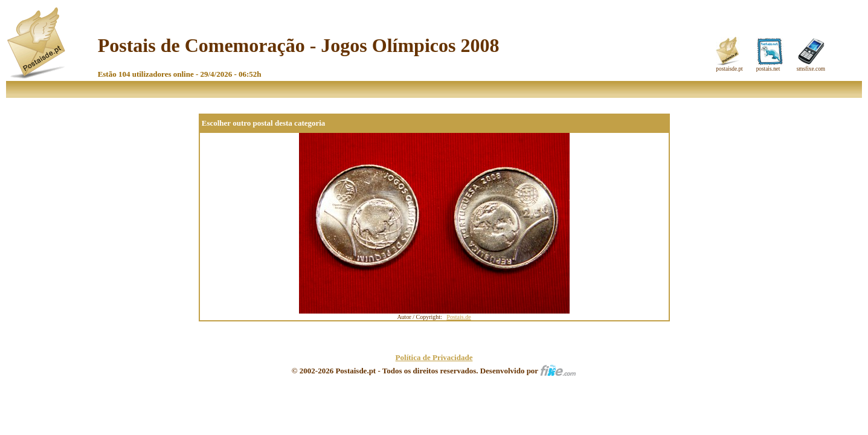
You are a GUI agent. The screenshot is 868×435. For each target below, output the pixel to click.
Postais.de (458, 317)
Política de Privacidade (434, 357)
